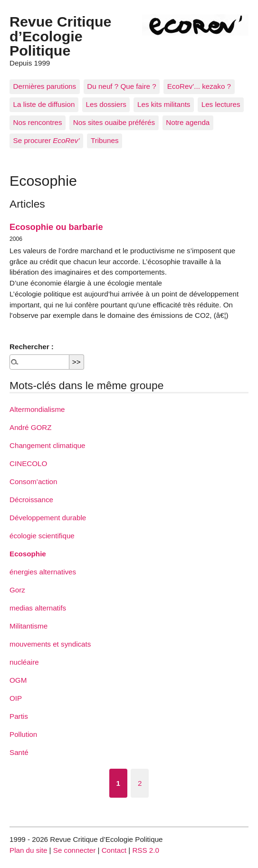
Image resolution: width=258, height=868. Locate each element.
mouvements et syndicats (50, 644)
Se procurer (47, 140)
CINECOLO (28, 463)
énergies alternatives (43, 572)
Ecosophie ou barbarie (56, 227)
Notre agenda (188, 122)
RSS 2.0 (146, 850)
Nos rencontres (38, 122)
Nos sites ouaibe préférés (114, 122)
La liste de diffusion (44, 104)
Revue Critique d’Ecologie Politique (60, 36)
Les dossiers (106, 104)
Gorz (17, 590)
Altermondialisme (37, 409)
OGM (18, 680)
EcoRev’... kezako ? (199, 86)
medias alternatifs (38, 608)
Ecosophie (28, 554)
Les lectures (221, 104)
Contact (114, 850)
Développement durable (48, 518)
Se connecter (75, 850)
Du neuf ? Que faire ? (121, 86)
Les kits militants (164, 104)
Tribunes (105, 140)
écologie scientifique (42, 536)
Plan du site (28, 850)
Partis (19, 716)
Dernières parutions (45, 86)
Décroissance (31, 500)
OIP (16, 698)
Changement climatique (48, 445)
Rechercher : (32, 347)
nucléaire (24, 662)
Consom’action (33, 482)
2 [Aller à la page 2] (140, 783)
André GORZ (31, 427)
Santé (19, 752)
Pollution (23, 734)
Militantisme (29, 626)
